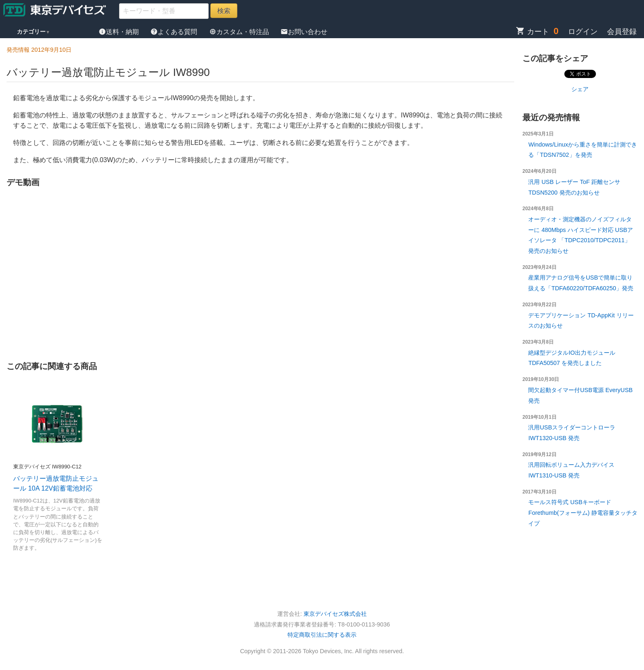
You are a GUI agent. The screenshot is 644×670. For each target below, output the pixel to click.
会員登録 (622, 32)
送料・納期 (120, 32)
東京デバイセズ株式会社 (335, 614)
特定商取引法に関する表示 (322, 635)
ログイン (583, 32)
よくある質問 (175, 32)
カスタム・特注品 (240, 32)
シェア (580, 89)
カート (532, 32)
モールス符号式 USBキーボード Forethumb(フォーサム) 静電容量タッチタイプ (583, 513)
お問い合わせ (304, 32)
